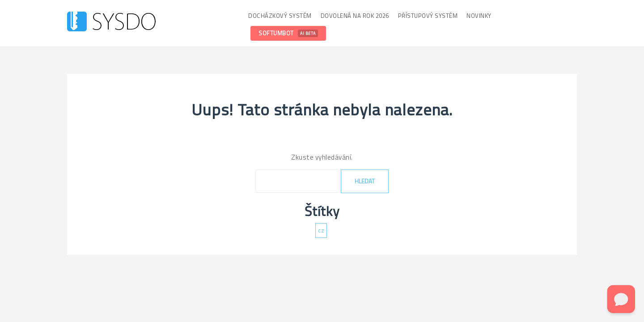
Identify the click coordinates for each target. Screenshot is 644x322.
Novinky (479, 16)
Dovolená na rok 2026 (355, 16)
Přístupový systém (428, 16)
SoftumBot (288, 33)
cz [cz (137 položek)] (321, 230)
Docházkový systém (280, 16)
